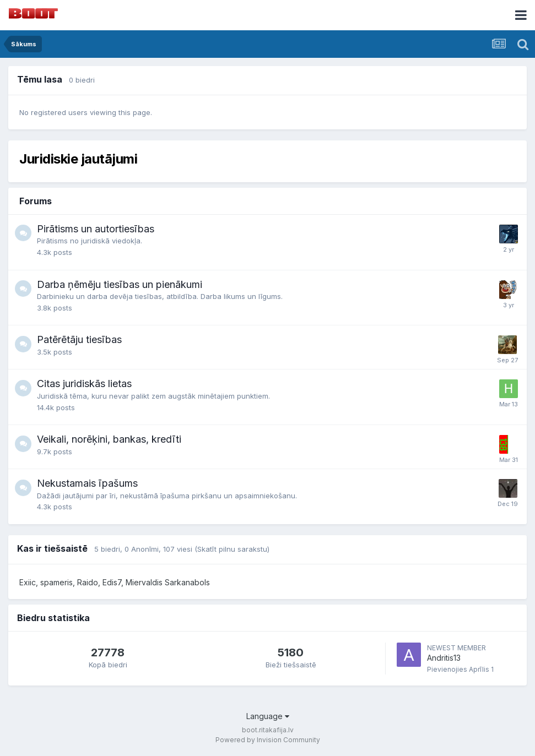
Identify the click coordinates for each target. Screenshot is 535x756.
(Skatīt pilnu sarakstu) (232, 549)
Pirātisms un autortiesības (96, 229)
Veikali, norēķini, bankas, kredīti (109, 439)
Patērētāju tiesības (79, 339)
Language (268, 716)
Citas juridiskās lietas (84, 384)
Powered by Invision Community (268, 740)
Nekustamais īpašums (87, 483)
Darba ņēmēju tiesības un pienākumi (120, 284)
